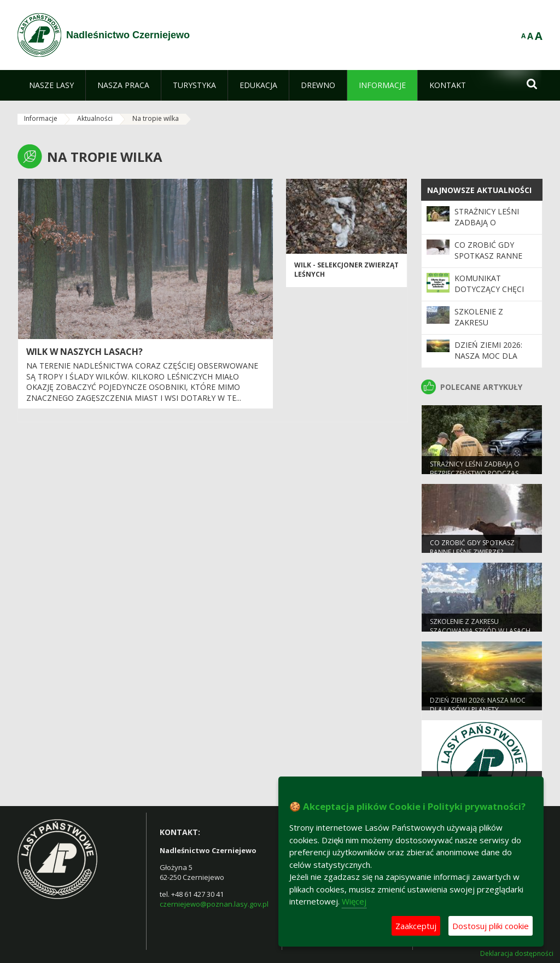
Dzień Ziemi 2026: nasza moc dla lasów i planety (488, 356)
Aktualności (95, 118)
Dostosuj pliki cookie (491, 926)
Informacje (41, 118)
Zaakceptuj (416, 926)
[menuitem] (51, 85)
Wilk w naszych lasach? (84, 352)
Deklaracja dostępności (517, 954)
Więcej (354, 901)
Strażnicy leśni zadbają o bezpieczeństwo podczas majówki (491, 228)
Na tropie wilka (156, 118)
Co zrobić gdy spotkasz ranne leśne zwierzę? (488, 256)
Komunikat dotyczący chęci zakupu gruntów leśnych (491, 295)
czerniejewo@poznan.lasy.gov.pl (214, 904)
